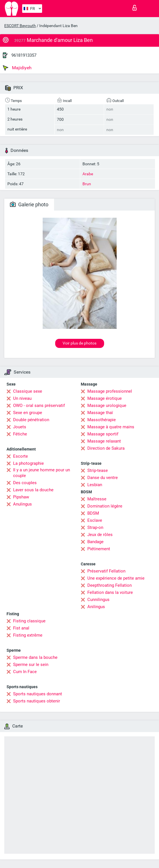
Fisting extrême (28, 635)
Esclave (95, 520)
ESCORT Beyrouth (20, 26)
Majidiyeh (17, 68)
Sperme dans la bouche (35, 657)
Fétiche (20, 434)
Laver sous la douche (33, 490)
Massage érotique (105, 398)
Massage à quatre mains (111, 427)
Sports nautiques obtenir (37, 701)
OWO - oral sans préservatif (39, 406)
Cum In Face (25, 672)
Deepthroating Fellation (110, 585)
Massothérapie (102, 420)
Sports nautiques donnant (38, 694)
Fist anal (21, 628)
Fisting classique (29, 621)
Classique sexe (28, 391)
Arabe (88, 174)
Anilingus (96, 607)
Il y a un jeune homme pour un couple (42, 473)
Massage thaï (100, 413)
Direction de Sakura (106, 448)
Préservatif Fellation (106, 571)
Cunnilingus (98, 600)
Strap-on (95, 527)
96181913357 (24, 55)
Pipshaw (21, 497)
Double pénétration (31, 420)
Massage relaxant (104, 441)
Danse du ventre (103, 478)
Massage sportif (103, 434)
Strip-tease (98, 470)
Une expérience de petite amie (116, 578)
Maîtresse (97, 499)
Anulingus (22, 504)
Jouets (20, 427)
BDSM (93, 513)
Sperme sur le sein (31, 665)
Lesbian (95, 485)
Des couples (25, 483)
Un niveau (22, 398)
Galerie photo (29, 204)
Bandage (95, 542)
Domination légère (105, 506)
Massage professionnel (110, 391)
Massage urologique (107, 406)
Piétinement (99, 549)
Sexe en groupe (28, 413)
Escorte (20, 456)
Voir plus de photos (79, 343)
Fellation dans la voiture (110, 592)
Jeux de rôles (100, 535)
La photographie (28, 463)
